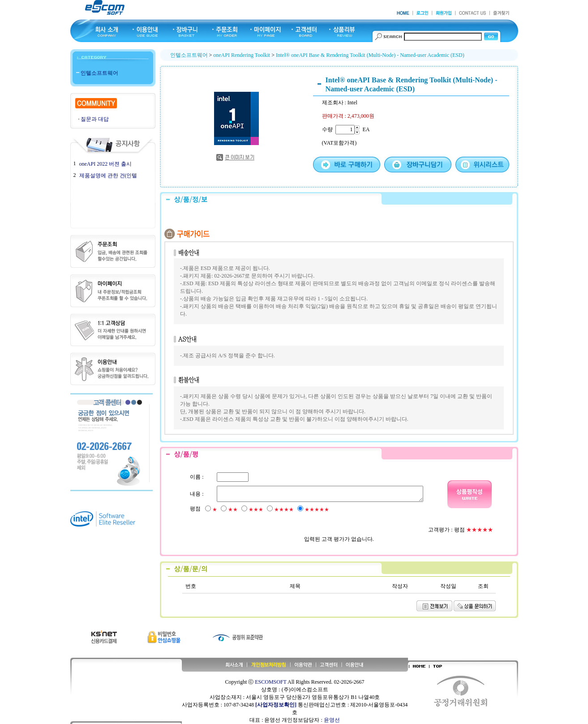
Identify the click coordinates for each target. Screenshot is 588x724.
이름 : (197, 477)
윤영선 (332, 720)
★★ (233, 510)
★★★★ (284, 510)
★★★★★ (317, 510)
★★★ (256, 510)
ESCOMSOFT (270, 682)
